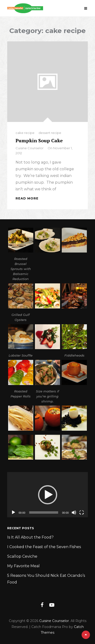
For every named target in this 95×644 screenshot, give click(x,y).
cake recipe (25, 133)
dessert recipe (50, 133)
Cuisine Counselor (30, 148)
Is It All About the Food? (30, 537)
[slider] (44, 512)
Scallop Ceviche (22, 556)
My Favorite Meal (23, 566)
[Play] (13, 512)
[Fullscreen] (82, 512)
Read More (27, 198)
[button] (48, 495)
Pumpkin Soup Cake (39, 140)
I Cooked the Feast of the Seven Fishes (44, 547)
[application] (47, 495)
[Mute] (74, 512)
